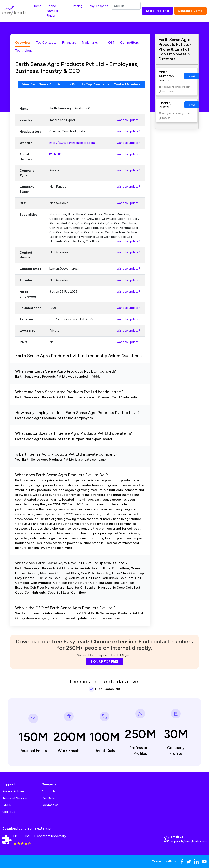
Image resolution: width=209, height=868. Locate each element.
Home (37, 6)
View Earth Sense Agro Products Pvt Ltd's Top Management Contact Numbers (81, 84)
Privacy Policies (13, 792)
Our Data (48, 798)
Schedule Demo (190, 11)
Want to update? (128, 120)
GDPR (7, 805)
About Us (49, 792)
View (192, 76)
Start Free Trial (157, 11)
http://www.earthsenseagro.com (72, 143)
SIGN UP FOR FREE (104, 662)
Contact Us (50, 805)
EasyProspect (98, 6)
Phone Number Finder (52, 11)
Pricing (78, 6)
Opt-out (9, 812)
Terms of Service (15, 798)
